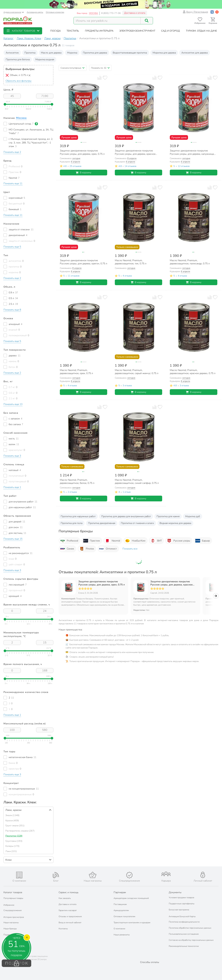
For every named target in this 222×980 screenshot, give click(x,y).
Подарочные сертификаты (182, 904)
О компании (119, 929)
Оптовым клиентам (55, 12)
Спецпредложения (12, 910)
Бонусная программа (179, 910)
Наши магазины (11, 923)
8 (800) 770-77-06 (111, 13)
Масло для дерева (51, 53)
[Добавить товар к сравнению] (99, 78)
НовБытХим (135, 541)
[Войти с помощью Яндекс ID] (217, 12)
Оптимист (108, 549)
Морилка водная (45, 59)
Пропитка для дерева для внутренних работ (126, 516)
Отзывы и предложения (70, 916)
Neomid (112, 541)
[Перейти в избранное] (200, 21)
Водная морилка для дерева (175, 523)
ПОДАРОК (17, 963)
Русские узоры (178, 541)
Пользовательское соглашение (184, 934)
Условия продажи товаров (181, 898)
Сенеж (67, 549)
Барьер (202, 541)
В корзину (84, 173)
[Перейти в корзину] (213, 21)
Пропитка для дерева (95, 53)
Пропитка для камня (168, 516)
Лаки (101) (11, 851)
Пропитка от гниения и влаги (137, 523)
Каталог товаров (13, 892)
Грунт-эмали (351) (15, 826)
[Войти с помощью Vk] (212, 12)
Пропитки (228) (14, 836)
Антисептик (12, 53)
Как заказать (65, 898)
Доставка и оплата (135, 13)
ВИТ (156, 541)
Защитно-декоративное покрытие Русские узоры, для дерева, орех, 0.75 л (102, 583)
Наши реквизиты (122, 935)
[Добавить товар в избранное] (105, 78)
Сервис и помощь (69, 892)
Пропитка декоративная (102, 523)
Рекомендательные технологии (184, 946)
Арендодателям (121, 910)
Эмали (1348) (12, 815)
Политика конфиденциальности (184, 922)
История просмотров (14, 917)
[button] (23, 31)
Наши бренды (10, 929)
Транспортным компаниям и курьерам (132, 923)
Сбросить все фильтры (18, 81)
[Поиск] (147, 21)
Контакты (63, 929)
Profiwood (69, 541)
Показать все (130, 549)
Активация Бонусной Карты (182, 916)
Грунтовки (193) (14, 841)
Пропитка (30, 53)
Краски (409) (12, 821)
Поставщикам (120, 904)
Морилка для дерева (164, 53)
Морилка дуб (193, 516)
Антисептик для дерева (195, 53)
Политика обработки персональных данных (190, 928)
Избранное (9, 905)
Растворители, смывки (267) (20, 831)
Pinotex (86, 549)
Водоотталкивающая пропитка (130, 53)
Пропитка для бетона (18, 59)
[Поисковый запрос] (107, 21)
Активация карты (35, 12)
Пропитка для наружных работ (78, 516)
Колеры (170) (12, 846)
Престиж (91, 541)
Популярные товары (13, 898)
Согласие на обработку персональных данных (191, 940)
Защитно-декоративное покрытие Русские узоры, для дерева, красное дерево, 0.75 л (172, 583)
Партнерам (120, 892)
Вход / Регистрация (195, 12)
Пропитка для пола (72, 523)
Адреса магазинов (14, 12)
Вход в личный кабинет (70, 923)
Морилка (72, 53)
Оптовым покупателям (124, 916)
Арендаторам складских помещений (131, 898)
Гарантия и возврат (68, 910)
